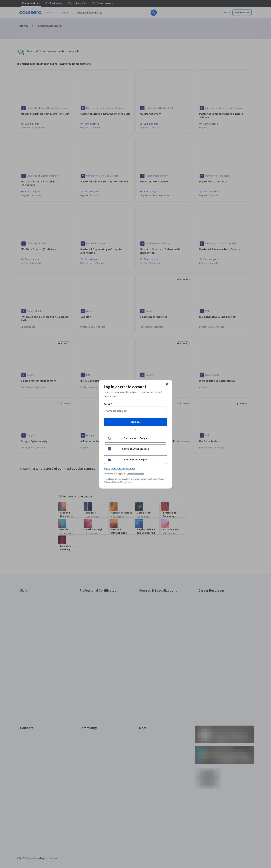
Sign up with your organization (119, 468)
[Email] (135, 411)
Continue (135, 422)
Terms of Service (120, 482)
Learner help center (135, 474)
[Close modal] (167, 384)
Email (108, 404)
